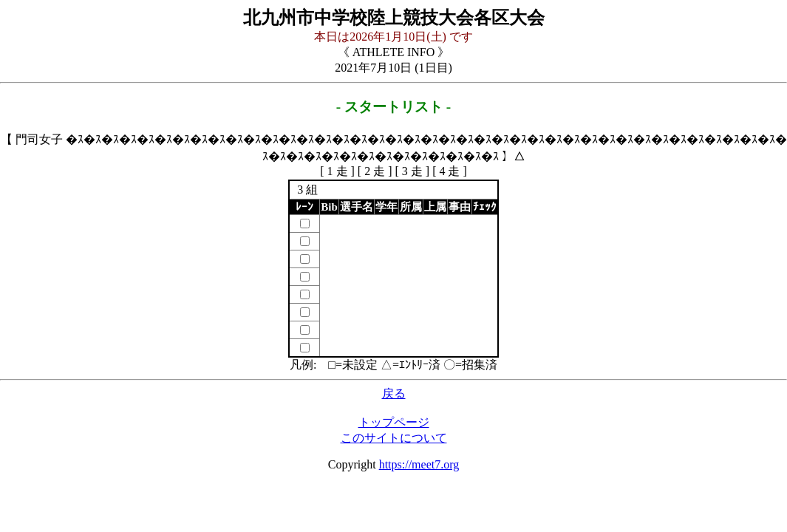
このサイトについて (394, 438)
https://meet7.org (419, 464)
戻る (394, 393)
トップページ (394, 422)
